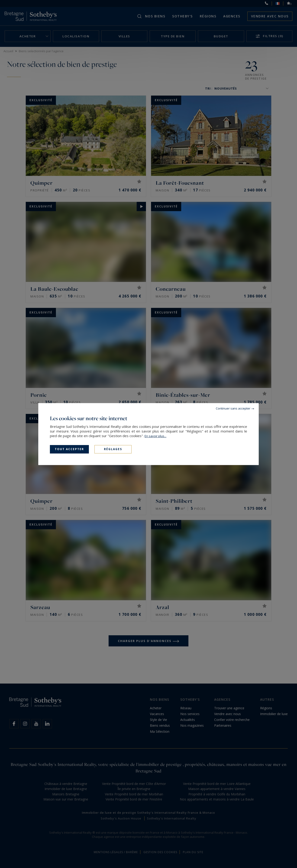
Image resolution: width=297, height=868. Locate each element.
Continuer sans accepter (233, 408)
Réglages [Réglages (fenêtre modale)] (113, 449)
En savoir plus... (155, 436)
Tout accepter (69, 449)
